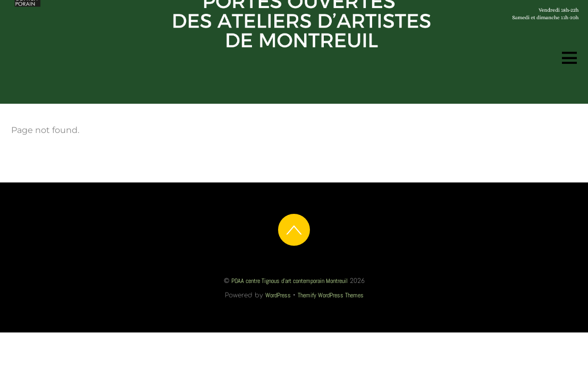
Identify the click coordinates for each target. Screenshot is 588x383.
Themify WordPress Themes (331, 295)
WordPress (278, 295)
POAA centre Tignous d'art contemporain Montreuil (289, 281)
